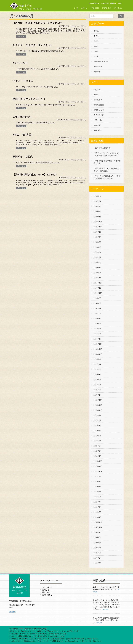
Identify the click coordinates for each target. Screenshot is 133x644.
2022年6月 (98, 431)
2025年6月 (98, 252)
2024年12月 (98, 283)
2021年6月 (98, 492)
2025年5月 (98, 257)
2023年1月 (98, 395)
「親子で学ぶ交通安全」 (103, 148)
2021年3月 (98, 507)
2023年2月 (98, 390)
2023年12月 (98, 344)
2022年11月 (98, 405)
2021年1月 (98, 517)
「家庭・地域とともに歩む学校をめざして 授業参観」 (107, 170)
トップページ (47, 587)
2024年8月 (98, 303)
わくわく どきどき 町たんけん (32, 45)
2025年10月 (98, 232)
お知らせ (84, 8)
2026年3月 (98, 207)
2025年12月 (98, 222)
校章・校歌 (98, 120)
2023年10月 (98, 354)
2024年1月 (98, 339)
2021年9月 (98, 476)
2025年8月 (98, 242)
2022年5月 (98, 436)
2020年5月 (98, 558)
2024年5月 (98, 319)
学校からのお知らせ (79, 26)
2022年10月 (98, 410)
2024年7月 (98, 308)
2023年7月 (98, 364)
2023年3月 (98, 385)
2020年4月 (98, 563)
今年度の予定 (94, 8)
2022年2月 (98, 451)
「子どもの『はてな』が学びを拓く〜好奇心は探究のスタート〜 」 (106, 154)
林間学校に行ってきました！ (29, 99)
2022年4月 (98, 441)
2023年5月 (98, 375)
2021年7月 (98, 487)
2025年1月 (98, 278)
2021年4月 (98, 502)
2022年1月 (98, 456)
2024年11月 (98, 288)
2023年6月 (98, 370)
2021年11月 (98, 466)
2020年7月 (98, 548)
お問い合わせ (118, 8)
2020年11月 (98, 527)
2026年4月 (98, 201)
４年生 (96, 46)
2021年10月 (98, 471)
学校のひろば (106, 8)
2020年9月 (98, 538)
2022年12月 (98, 400)
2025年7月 (98, 247)
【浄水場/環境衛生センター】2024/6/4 (35, 175)
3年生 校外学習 (22, 135)
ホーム (76, 8)
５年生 (96, 51)
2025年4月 (98, 263)
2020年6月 (98, 553)
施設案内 (13, 612)
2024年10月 (98, 293)
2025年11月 (98, 227)
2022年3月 (98, 446)
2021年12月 (98, 461)
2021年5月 (98, 497)
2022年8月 (98, 420)
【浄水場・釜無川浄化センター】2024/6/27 (37, 23)
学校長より (98, 67)
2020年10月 (98, 533)
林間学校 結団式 (23, 157)
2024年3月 (98, 329)
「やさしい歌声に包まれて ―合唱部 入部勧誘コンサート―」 (107, 177)
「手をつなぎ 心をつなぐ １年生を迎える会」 (107, 162)
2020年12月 (98, 522)
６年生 (96, 56)
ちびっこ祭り (20, 63)
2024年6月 (98, 313)
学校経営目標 (99, 105)
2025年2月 (98, 273)
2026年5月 (98, 196)
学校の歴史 (98, 130)
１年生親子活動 (21, 117)
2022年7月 (98, 426)
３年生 (96, 41)
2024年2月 (98, 334)
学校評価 (97, 125)
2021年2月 (98, 512)
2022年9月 (98, 415)
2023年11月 (98, 349)
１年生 (96, 31)
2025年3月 (98, 268)
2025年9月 (98, 237)
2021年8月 (98, 482)
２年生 (96, 36)
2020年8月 (98, 543)
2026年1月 (98, 217)
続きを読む (21, 36)
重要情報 (97, 72)
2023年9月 (98, 359)
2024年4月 (98, 324)
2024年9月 (98, 298)
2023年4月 (98, 380)
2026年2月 (98, 212)
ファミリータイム (23, 81)
